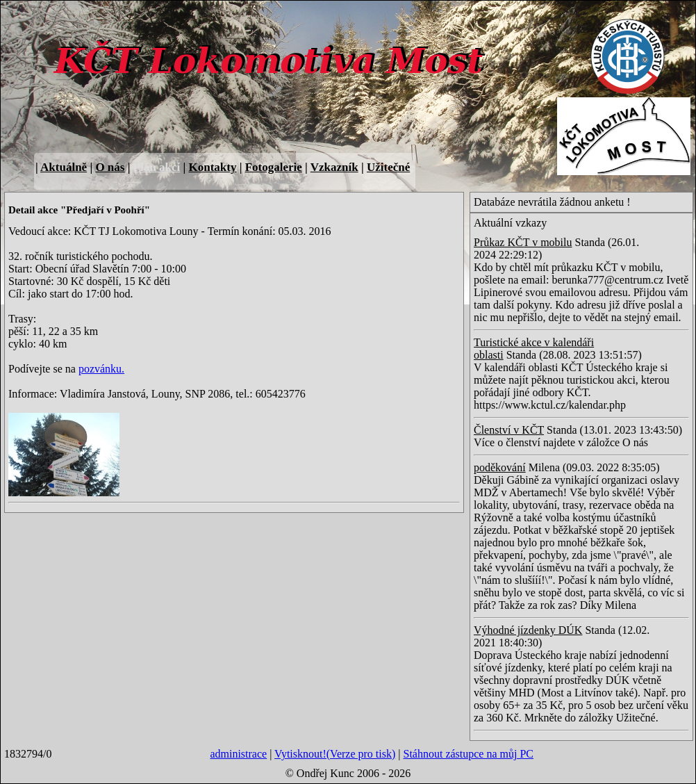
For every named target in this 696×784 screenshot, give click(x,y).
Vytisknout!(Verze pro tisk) (335, 754)
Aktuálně (64, 167)
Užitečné (388, 167)
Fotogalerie (274, 167)
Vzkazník (334, 167)
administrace (238, 754)
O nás (110, 167)
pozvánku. (101, 369)
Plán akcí (157, 167)
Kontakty (212, 167)
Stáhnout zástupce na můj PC (468, 754)
